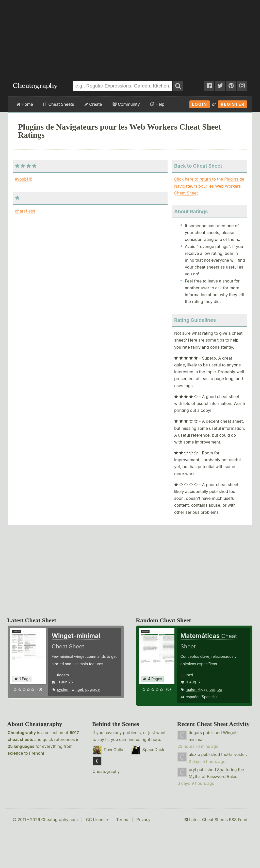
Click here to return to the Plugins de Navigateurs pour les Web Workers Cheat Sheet (209, 186)
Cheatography (22, 733)
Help (157, 104)
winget (77, 689)
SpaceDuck (153, 750)
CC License (97, 820)
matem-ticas (197, 689)
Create (93, 104)
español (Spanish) (201, 697)
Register (233, 104)
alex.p (194, 754)
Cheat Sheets (59, 104)
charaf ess (25, 211)
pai (212, 689)
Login (200, 104)
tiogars (63, 675)
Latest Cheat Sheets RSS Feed (216, 820)
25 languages (21, 746)
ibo (220, 689)
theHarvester (233, 754)
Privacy (143, 820)
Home (25, 104)
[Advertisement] (130, 38)
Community (126, 104)
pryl (192, 770)
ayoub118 (24, 179)
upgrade (93, 689)
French (36, 753)
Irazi (190, 675)
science (15, 753)
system (63, 689)
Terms (122, 820)
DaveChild (114, 750)
